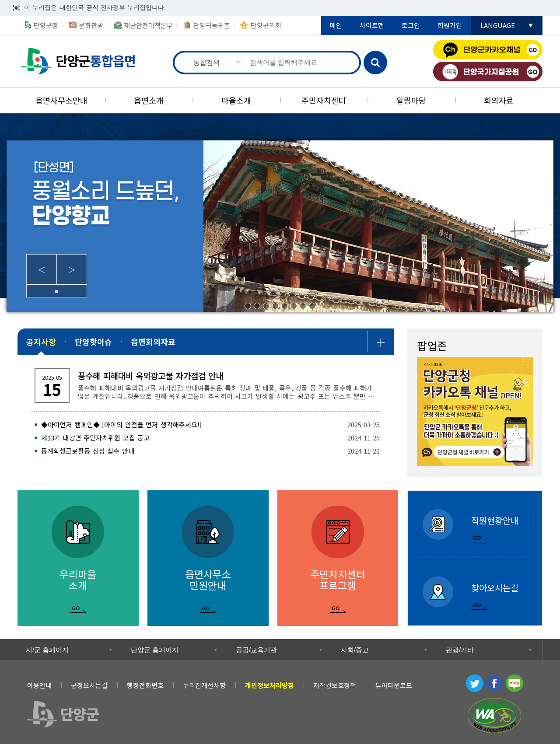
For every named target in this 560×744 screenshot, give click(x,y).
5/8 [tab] (285, 306)
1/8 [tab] (248, 306)
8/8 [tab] (312, 306)
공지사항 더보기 (381, 342)
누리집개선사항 (204, 685)
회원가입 (450, 25)
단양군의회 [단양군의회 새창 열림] (266, 25)
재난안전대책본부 (148, 25)
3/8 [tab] (266, 306)
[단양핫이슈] (93, 342)
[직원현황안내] (475, 524)
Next (72, 269)
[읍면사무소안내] (61, 100)
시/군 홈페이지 (47, 650)
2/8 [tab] (257, 306)
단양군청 (46, 25)
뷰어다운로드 (394, 685)
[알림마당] (411, 100)
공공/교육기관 (256, 650)
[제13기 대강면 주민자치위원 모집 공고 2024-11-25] (206, 438)
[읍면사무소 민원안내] (208, 558)
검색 (375, 63)
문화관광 (91, 25)
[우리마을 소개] (78, 558)
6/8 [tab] (294, 306)
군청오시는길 (89, 685)
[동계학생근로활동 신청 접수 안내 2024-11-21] (206, 451)
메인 (336, 25)
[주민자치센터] (324, 100)
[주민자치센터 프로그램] (338, 558)
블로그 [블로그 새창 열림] (514, 683)
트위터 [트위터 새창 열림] (475, 683)
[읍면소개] (149, 100)
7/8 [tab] (303, 306)
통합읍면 (79, 61)
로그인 (411, 25)
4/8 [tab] (275, 306)
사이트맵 (372, 25)
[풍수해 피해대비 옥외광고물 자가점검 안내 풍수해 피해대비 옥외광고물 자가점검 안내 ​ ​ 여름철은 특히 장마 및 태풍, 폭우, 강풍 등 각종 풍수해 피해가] (206, 385)
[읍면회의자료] (153, 342)
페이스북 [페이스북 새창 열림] (494, 683)
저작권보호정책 (335, 685)
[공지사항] (41, 342)
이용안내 (39, 685)
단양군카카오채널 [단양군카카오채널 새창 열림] (488, 50)
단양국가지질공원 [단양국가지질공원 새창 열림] (488, 72)
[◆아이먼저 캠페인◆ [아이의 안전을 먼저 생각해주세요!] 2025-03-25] (206, 425)
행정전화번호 (145, 685)
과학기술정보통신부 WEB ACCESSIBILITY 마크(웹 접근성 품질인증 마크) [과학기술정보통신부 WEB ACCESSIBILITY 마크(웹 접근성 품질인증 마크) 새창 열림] (494, 716)
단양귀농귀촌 (212, 25)
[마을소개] (236, 100)
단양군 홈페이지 (155, 650)
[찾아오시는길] (475, 592)
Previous (42, 269)
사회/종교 (355, 650)
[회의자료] (499, 100)
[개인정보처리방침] (269, 685)
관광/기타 (460, 650)
